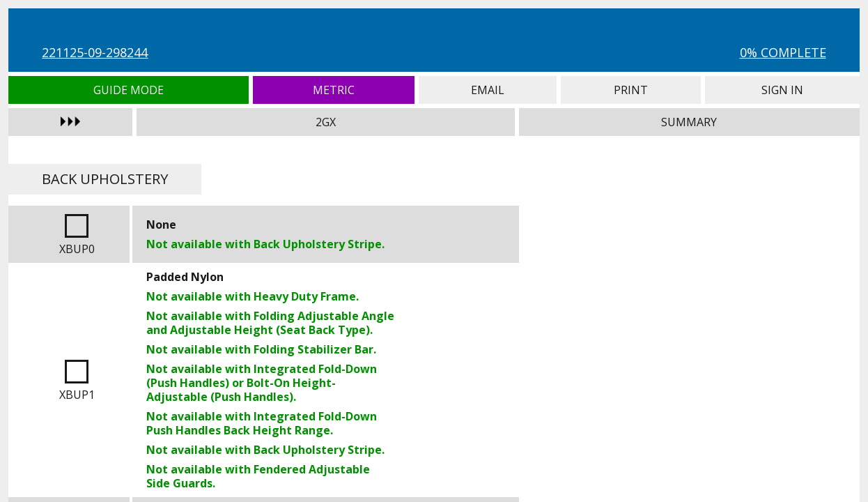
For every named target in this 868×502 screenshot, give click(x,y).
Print (631, 90)
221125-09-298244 (95, 52)
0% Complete (783, 52)
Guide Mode (129, 90)
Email (488, 90)
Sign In (782, 90)
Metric (334, 90)
